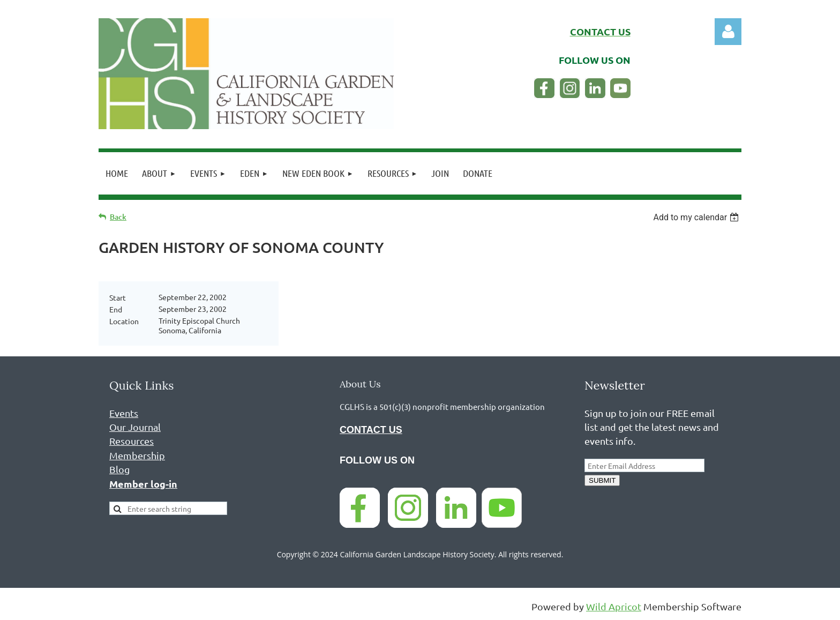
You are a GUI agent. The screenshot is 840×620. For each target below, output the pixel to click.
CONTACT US (371, 430)
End (116, 309)
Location (124, 321)
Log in (728, 32)
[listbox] (697, 217)
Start (118, 297)
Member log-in (143, 484)
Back (118, 217)
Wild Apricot (614, 606)
